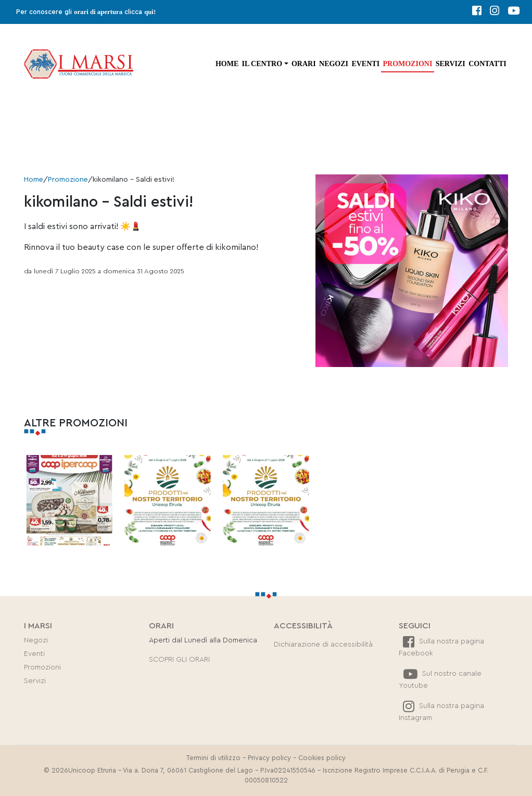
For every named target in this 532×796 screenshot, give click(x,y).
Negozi (334, 64)
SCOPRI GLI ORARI (179, 660)
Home (227, 64)
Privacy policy (269, 758)
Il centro (262, 64)
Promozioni (407, 64)
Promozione (68, 180)
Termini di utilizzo (213, 758)
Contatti (487, 64)
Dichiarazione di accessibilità (323, 645)
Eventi (365, 64)
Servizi (451, 64)
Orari (304, 64)
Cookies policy (322, 758)
